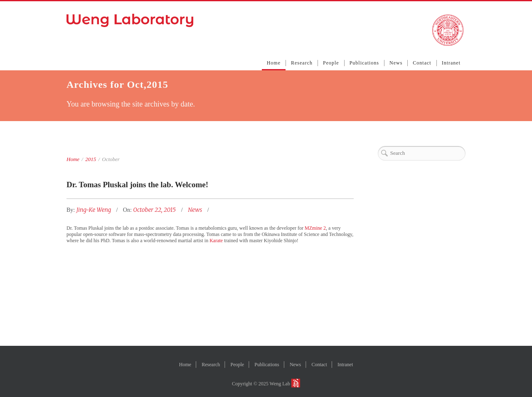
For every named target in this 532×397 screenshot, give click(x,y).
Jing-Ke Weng (95, 210)
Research (302, 63)
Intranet (451, 63)
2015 (91, 159)
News (396, 63)
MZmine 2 (315, 228)
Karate (216, 241)
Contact (422, 63)
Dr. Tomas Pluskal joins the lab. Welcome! (137, 185)
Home (274, 63)
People (331, 63)
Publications (364, 63)
